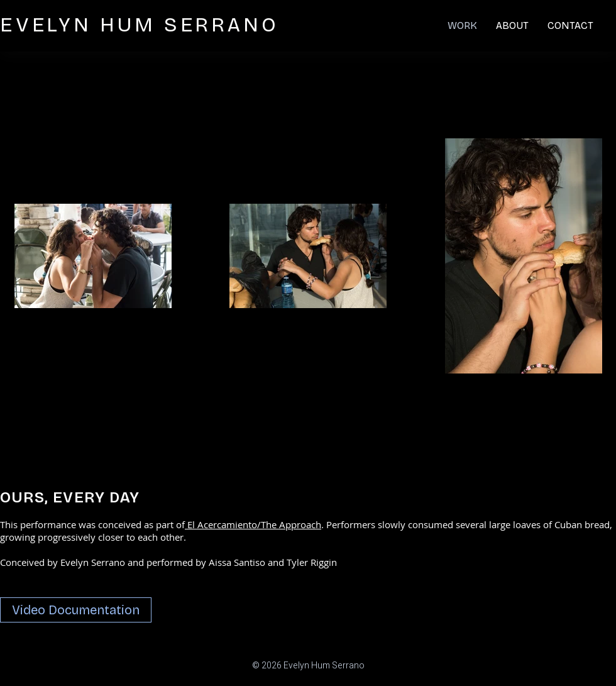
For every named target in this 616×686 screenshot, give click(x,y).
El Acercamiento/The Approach (253, 524)
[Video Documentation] (76, 610)
